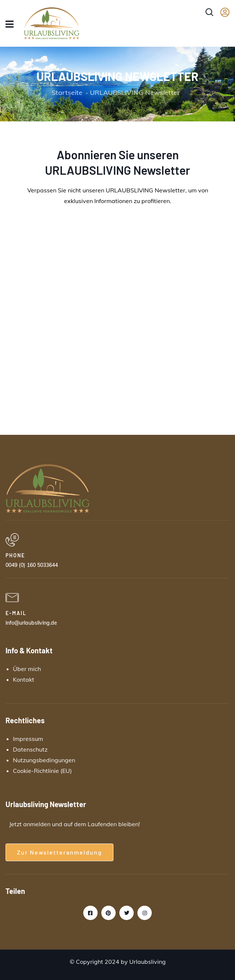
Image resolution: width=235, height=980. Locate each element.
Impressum (28, 739)
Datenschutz (30, 749)
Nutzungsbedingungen (44, 760)
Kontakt (24, 679)
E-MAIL (16, 613)
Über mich (27, 669)
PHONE (15, 555)
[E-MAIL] (12, 598)
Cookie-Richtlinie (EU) (42, 771)
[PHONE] (12, 540)
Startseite (67, 93)
